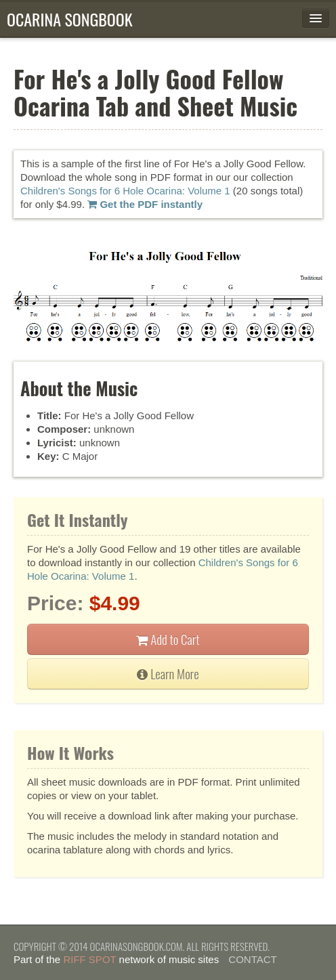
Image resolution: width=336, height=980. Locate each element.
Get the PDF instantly (145, 204)
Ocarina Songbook (70, 19)
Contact (252, 959)
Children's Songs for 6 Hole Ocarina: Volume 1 (125, 191)
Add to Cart (168, 639)
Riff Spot (89, 959)
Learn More (168, 674)
